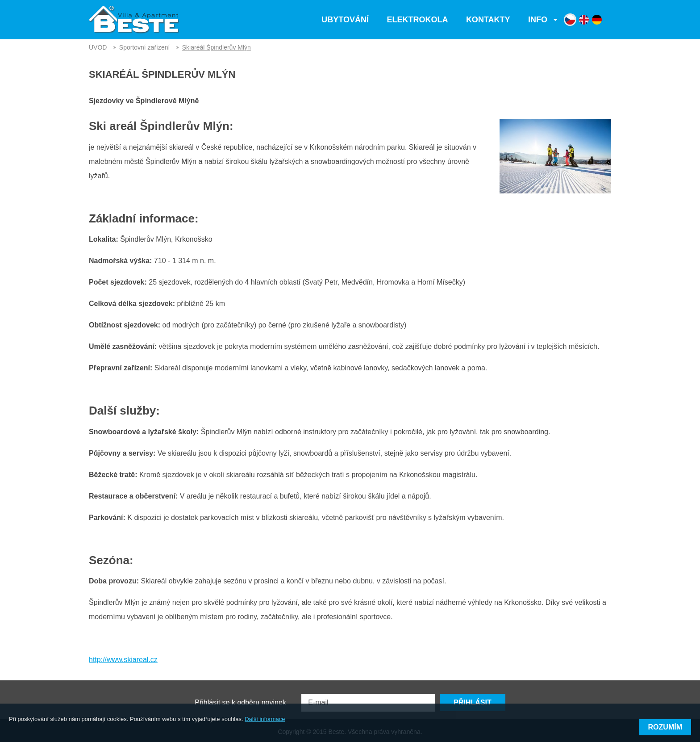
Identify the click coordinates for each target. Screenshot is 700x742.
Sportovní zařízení (145, 47)
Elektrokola (417, 20)
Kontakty (488, 20)
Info (538, 20)
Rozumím (665, 727)
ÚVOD (98, 47)
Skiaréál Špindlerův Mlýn (217, 47)
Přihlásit (472, 698)
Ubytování (345, 20)
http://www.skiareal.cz (123, 660)
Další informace (265, 728)
